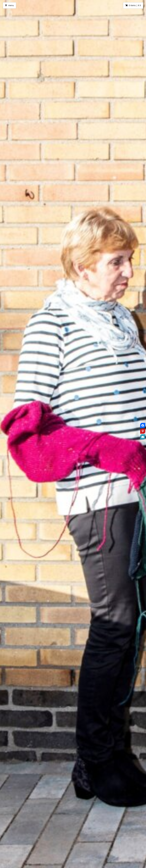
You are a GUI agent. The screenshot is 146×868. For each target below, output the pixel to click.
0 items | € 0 (135, 5)
